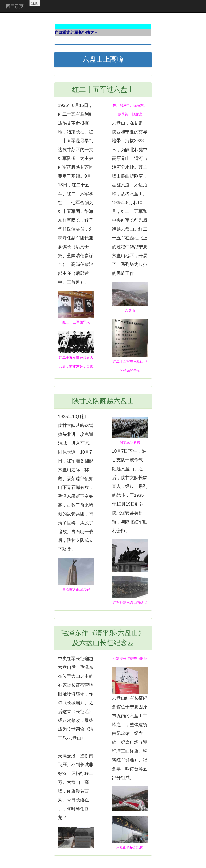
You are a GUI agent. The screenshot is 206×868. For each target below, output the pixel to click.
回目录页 (15, 6)
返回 (35, 3)
